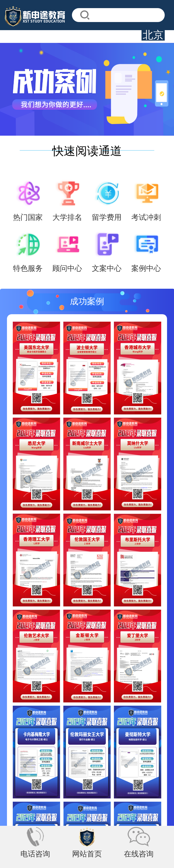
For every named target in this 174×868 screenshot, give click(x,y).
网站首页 (87, 854)
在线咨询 (142, 854)
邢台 (62, 776)
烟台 (89, 776)
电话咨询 (32, 854)
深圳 (22, 776)
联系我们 (40, 753)
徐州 (76, 776)
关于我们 (15, 753)
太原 (35, 776)
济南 (102, 776)
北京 (9, 776)
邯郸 (49, 776)
